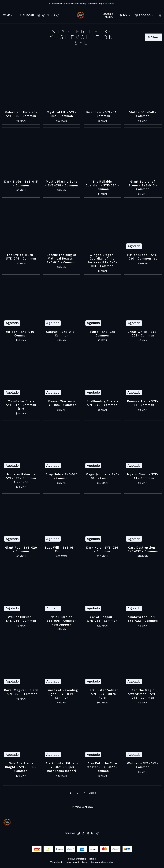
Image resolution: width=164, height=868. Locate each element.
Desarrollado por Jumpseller (98, 862)
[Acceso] (144, 15)
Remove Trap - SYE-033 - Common (143, 403)
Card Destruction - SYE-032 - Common (143, 549)
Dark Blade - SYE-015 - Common (21, 183)
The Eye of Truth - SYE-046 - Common (21, 257)
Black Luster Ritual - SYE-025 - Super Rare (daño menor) (62, 767)
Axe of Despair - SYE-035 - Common (102, 619)
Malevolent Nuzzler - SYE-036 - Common (21, 114)
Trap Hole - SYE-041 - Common (62, 476)
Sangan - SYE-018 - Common (62, 334)
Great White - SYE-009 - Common (143, 334)
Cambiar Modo (109, 15)
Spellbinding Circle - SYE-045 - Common (102, 403)
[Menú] (9, 15)
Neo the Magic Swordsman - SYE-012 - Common (143, 694)
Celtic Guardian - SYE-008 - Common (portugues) (62, 621)
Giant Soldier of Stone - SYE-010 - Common (143, 185)
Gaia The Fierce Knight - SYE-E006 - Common (21, 767)
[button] (153, 37)
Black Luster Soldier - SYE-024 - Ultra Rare (102, 694)
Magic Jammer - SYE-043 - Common (102, 476)
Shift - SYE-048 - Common (143, 114)
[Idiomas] (125, 15)
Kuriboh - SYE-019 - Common (21, 334)
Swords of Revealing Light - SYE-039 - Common (62, 694)
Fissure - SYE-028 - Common (102, 334)
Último (92, 793)
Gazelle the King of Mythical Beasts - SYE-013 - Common (62, 259)
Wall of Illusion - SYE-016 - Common (21, 619)
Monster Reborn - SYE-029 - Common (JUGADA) (21, 478)
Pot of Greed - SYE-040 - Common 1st (143, 257)
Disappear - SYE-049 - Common (102, 114)
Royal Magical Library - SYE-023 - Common (21, 692)
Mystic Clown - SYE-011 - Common (143, 476)
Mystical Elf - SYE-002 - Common (62, 114)
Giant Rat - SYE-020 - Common (21, 549)
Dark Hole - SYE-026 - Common (102, 549)
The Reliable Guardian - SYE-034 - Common (102, 185)
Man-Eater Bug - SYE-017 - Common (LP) (21, 405)
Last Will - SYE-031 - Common (62, 549)
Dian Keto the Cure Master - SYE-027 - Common (102, 767)
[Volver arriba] (82, 807)
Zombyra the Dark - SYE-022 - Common (143, 619)
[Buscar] (26, 15)
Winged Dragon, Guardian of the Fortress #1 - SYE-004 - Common (102, 260)
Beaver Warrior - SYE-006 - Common (62, 403)
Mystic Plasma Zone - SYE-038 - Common (62, 183)
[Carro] (160, 15)
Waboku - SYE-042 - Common (143, 765)
